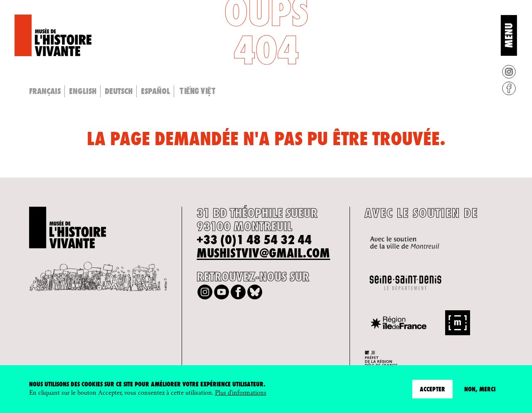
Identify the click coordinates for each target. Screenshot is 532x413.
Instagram (509, 72)
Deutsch (119, 91)
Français (45, 91)
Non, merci (480, 389)
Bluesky (255, 292)
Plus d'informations (241, 392)
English (83, 91)
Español (155, 91)
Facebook (509, 88)
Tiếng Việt (197, 91)
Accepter (432, 389)
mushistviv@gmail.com (263, 253)
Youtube (222, 292)
